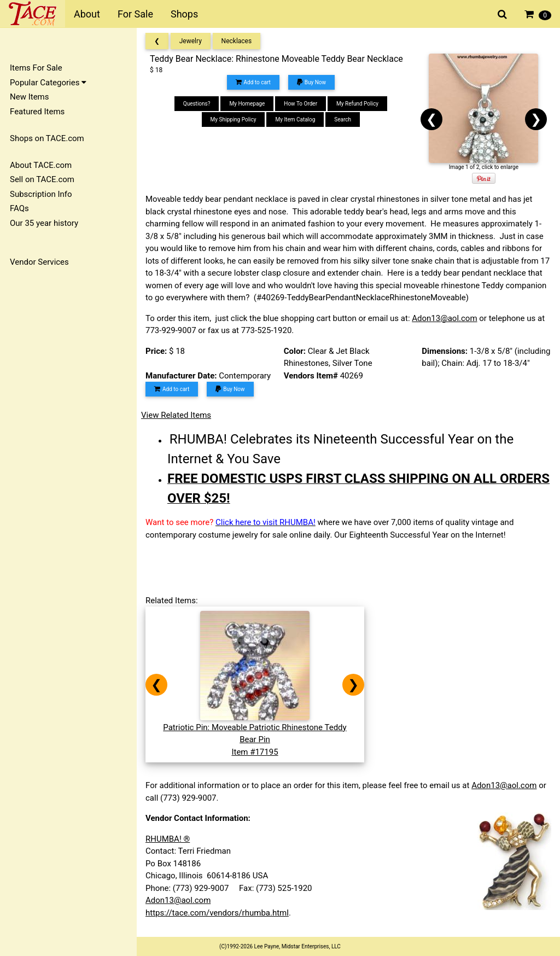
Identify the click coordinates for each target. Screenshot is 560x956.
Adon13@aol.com (444, 318)
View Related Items (176, 415)
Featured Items (37, 112)
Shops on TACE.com (47, 138)
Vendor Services (39, 262)
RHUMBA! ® (168, 839)
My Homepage (247, 104)
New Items (29, 97)
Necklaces (237, 41)
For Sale (135, 14)
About (87, 14)
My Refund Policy (357, 104)
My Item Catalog (295, 119)
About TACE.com (41, 165)
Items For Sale (36, 68)
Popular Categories (48, 83)
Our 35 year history (44, 223)
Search (343, 119)
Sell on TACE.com (42, 179)
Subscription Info (41, 194)
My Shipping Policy (234, 119)
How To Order (301, 104)
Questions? (197, 104)
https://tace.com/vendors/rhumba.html (217, 913)
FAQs (19, 208)
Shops (184, 14)
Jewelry (191, 41)
